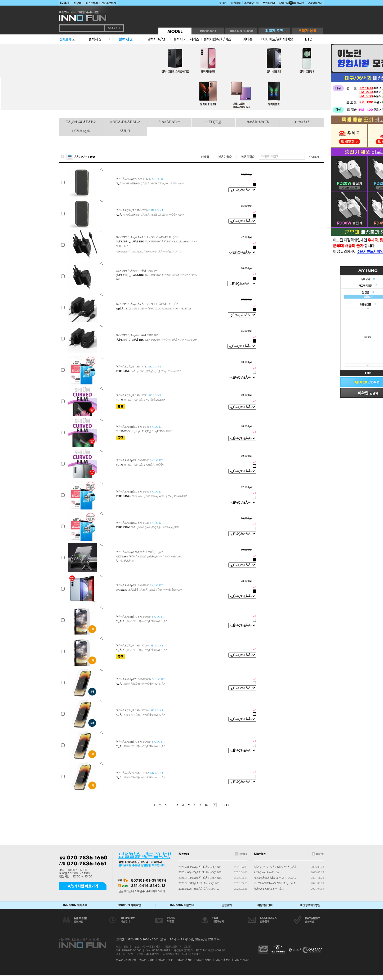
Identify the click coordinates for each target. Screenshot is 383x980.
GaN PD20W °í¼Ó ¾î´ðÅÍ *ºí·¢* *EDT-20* (171, 340)
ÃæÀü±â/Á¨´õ (258, 122)
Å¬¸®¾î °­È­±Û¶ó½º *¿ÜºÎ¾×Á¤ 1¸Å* (145, 621)
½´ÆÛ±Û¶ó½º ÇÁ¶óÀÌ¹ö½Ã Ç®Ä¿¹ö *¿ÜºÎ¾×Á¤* (153, 183)
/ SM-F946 (139, 427)
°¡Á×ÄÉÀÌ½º (169, 122)
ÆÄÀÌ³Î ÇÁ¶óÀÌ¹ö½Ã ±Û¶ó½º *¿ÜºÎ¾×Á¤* (155, 590)
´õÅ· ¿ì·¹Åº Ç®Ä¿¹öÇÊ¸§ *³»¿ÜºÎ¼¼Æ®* (156, 371)
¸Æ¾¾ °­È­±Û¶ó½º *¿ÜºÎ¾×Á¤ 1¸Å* (144, 746)
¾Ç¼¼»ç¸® (81, 131)
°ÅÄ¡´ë (125, 131)
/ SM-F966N (140, 179)
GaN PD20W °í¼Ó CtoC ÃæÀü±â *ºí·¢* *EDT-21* (162, 308)
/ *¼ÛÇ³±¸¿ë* (139, 552)
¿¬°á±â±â (302, 122)
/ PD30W (137, 271)
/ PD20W (137, 335)
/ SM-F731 (139, 366)
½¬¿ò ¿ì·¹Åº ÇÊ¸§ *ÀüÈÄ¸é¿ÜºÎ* (144, 465)
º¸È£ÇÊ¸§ (214, 122)
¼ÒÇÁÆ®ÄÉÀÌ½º (125, 122)
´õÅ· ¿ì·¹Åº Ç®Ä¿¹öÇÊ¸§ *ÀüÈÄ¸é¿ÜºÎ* (155, 527)
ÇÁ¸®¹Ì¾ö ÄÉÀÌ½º (81, 122)
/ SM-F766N (140, 210)
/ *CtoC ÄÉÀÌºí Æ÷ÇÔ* (147, 237)
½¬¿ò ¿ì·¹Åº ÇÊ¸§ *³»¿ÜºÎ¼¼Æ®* (145, 400)
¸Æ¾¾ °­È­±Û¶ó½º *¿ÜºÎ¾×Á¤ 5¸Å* (144, 684)
